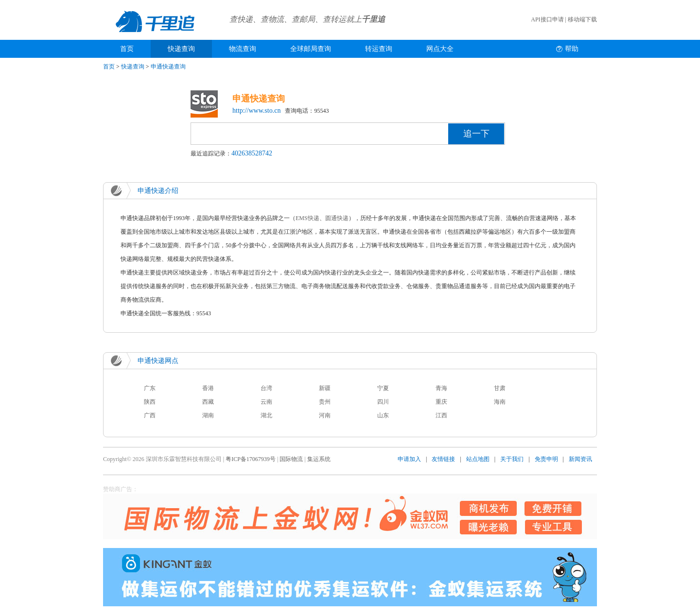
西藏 (208, 402)
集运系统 (319, 459)
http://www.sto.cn (256, 111)
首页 (127, 49)
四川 (383, 402)
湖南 (208, 415)
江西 (441, 415)
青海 (441, 388)
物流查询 (243, 49)
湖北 (266, 415)
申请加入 (409, 459)
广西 (150, 415)
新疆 (325, 388)
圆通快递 (337, 218)
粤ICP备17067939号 (251, 459)
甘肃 (500, 388)
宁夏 (383, 388)
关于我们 (512, 459)
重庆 (441, 402)
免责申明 (546, 459)
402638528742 (252, 153)
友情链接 (443, 459)
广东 (150, 388)
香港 (208, 388)
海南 (500, 402)
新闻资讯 (580, 459)
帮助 (572, 49)
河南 (325, 415)
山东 (383, 415)
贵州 (325, 402)
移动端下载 (582, 19)
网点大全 (440, 49)
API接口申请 (547, 19)
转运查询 (379, 49)
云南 (266, 402)
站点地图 (478, 459)
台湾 (266, 388)
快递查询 (181, 49)
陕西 (150, 402)
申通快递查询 (168, 67)
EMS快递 (307, 218)
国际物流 (291, 459)
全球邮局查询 (311, 49)
